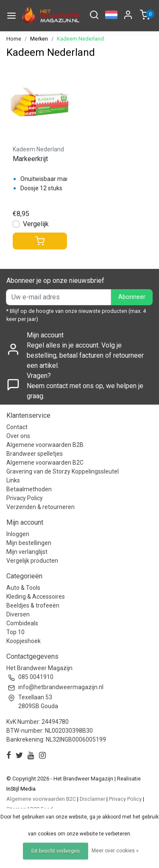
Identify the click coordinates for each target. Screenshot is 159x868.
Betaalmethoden (29, 489)
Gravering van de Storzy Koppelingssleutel (63, 471)
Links (13, 480)
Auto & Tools (23, 588)
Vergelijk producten (32, 561)
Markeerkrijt (30, 159)
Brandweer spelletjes (35, 454)
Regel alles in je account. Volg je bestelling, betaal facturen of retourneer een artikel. (85, 355)
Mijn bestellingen (29, 543)
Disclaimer (92, 799)
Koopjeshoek (24, 641)
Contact (17, 427)
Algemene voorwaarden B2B (45, 445)
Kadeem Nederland (80, 39)
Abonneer (132, 297)
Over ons (18, 436)
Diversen (18, 614)
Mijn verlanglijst (27, 552)
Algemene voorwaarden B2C (45, 463)
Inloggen (18, 534)
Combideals (22, 623)
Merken (39, 39)
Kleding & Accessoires (36, 597)
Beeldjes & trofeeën (33, 605)
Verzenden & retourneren (40, 507)
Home (14, 39)
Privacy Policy (25, 498)
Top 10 (15, 632)
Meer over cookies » (115, 851)
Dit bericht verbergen (56, 851)
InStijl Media (21, 789)
